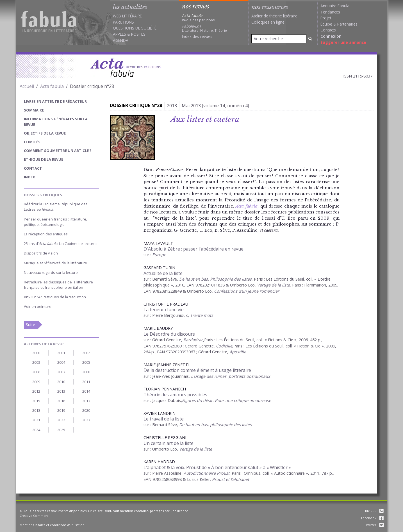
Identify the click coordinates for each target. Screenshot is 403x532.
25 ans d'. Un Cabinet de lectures (61, 244)
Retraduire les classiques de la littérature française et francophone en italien (58, 285)
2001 (61, 353)
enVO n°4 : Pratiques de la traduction (55, 297)
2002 (86, 353)
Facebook (372, 518)
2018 (36, 410)
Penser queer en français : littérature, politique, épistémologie (55, 222)
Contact (33, 168)
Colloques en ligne (268, 22)
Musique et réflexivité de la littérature (55, 263)
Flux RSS (374, 511)
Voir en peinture (38, 306)
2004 (61, 362)
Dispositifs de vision (41, 253)
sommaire (34, 110)
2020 (86, 410)
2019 (61, 410)
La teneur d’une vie (164, 310)
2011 (86, 382)
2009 (36, 382)
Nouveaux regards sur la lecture (51, 272)
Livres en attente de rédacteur (55, 101)
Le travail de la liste (164, 419)
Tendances (330, 12)
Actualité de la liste (163, 273)
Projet (326, 18)
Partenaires (347, 24)
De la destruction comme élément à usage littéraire (197, 370)
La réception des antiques (46, 234)
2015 (36, 401)
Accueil (27, 86)
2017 (86, 401)
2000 (36, 353)
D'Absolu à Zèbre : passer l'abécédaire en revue (193, 249)
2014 (86, 391)
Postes (138, 34)
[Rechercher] (310, 39)
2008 (86, 372)
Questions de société (135, 28)
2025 (61, 430)
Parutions (123, 22)
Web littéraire (127, 16)
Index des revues (197, 36)
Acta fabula (52, 86)
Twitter (374, 525)
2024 (36, 430)
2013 (61, 391)
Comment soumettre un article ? (58, 151)
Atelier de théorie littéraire (274, 16)
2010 (61, 382)
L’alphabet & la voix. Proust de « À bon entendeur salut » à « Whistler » (217, 467)
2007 (61, 372)
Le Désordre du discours (169, 334)
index (29, 177)
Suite (30, 325)
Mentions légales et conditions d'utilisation (52, 525)
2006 (36, 372)
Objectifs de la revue (45, 133)
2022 (61, 420)
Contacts (328, 30)
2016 (61, 401)
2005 (86, 362)
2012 (36, 391)
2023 (86, 420)
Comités (32, 142)
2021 (36, 420)
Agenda (121, 40)
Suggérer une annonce (343, 42)
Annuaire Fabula (335, 6)
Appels (119, 34)
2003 (36, 362)
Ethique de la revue (44, 159)
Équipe (326, 24)
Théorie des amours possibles (175, 395)
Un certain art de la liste (169, 443)
